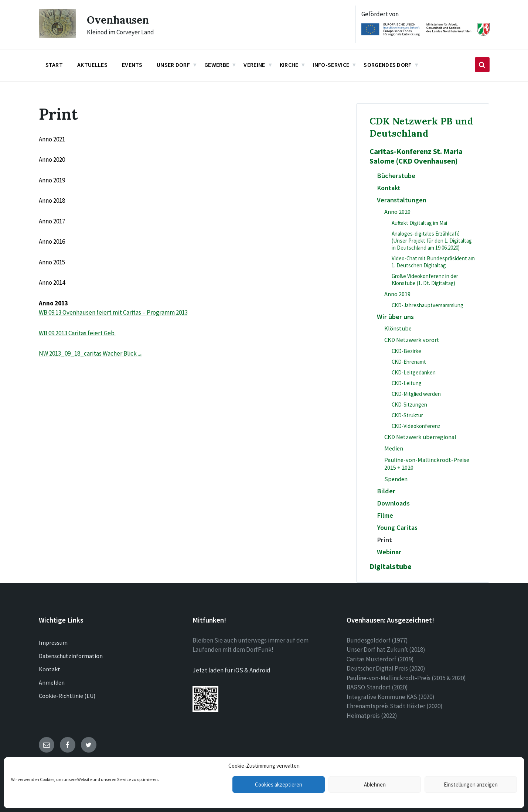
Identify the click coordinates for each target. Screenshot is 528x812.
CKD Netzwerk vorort (412, 340)
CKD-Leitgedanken (414, 372)
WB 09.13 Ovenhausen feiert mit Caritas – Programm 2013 (113, 312)
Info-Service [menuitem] (331, 65)
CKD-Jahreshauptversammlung (427, 305)
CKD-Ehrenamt (409, 362)
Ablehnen (375, 784)
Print (384, 540)
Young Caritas (397, 527)
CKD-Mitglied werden (416, 394)
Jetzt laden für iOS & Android (231, 670)
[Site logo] (57, 36)
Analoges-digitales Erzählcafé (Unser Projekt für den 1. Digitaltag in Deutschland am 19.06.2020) (432, 241)
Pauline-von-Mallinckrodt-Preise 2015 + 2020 (427, 464)
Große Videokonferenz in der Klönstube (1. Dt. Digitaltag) (425, 280)
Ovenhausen (120, 20)
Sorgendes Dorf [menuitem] (387, 65)
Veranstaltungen (402, 200)
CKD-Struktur (407, 415)
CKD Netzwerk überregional (420, 437)
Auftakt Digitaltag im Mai (419, 223)
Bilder (386, 491)
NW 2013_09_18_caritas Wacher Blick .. (89, 353)
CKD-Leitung (407, 383)
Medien (394, 448)
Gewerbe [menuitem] (217, 65)
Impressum (53, 643)
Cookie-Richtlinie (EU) (67, 696)
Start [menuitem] (54, 65)
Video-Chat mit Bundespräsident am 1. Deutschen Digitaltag (433, 262)
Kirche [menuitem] (289, 65)
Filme (385, 515)
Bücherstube (396, 176)
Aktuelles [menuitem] (92, 65)
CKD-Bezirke (406, 351)
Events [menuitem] (132, 65)
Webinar (389, 552)
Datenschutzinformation (71, 656)
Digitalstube (391, 566)
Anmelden (52, 682)
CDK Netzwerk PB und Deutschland (421, 127)
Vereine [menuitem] (254, 65)
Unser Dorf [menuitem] (173, 65)
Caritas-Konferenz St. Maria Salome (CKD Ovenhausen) (416, 156)
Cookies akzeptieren (279, 784)
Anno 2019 (397, 294)
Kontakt (389, 188)
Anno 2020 (397, 212)
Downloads (393, 503)
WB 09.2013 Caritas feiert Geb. (77, 333)
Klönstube (398, 328)
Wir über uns (395, 317)
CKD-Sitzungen (409, 405)
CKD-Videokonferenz (416, 426)
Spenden (396, 479)
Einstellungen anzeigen (471, 784)
